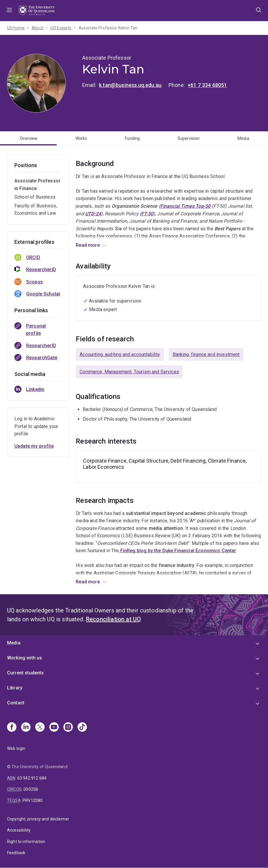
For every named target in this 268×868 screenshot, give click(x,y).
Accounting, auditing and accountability (120, 354)
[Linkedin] (26, 728)
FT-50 (147, 214)
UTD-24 (93, 214)
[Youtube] (54, 728)
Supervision (189, 138)
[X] (40, 728)
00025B (31, 789)
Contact (16, 703)
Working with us (25, 658)
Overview (29, 138)
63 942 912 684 (32, 778)
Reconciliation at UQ (113, 619)
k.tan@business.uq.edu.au (130, 85)
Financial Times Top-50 (186, 206)
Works (81, 138)
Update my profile (34, 446)
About (38, 28)
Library (15, 688)
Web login (16, 748)
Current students (26, 673)
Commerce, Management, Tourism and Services (129, 372)
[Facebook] (12, 728)
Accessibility (19, 830)
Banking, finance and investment (206, 354)
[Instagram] (68, 728)
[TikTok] (82, 728)
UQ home (16, 28)
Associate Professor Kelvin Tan (108, 28)
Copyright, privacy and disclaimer (38, 819)
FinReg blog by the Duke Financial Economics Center (177, 551)
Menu (9, 11)
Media (243, 138)
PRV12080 (33, 800)
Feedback (16, 853)
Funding (132, 138)
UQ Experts (61, 28)
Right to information (26, 842)
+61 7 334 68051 (207, 85)
